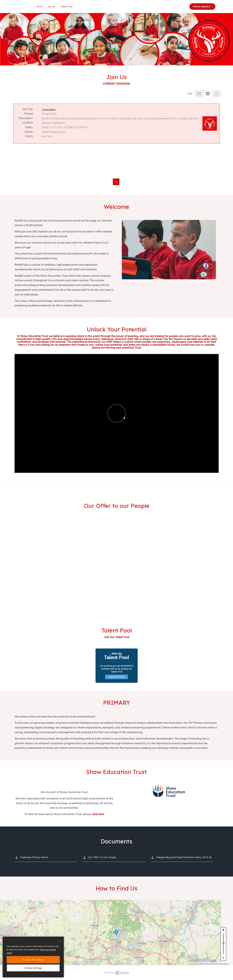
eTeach (117, 973)
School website (202, 6)
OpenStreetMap (213, 964)
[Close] (60, 941)
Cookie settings (33, 968)
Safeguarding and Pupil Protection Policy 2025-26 (184, 857)
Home (40, 6)
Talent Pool (66, 6)
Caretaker (49, 110)
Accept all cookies (33, 960)
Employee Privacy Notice (34, 857)
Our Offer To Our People (102, 857)
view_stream (208, 94)
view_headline (217, 94)
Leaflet (200, 964)
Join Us (52, 6)
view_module (199, 94)
